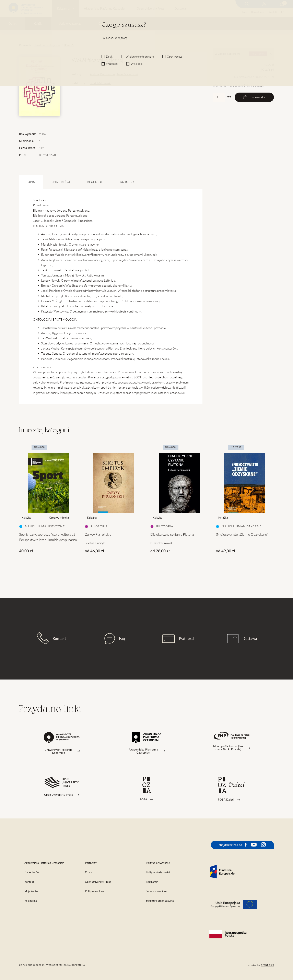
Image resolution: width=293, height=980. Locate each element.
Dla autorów (258, 12)
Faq (115, 639)
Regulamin (152, 882)
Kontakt (273, 12)
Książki (38, 24)
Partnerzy (91, 863)
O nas (244, 12)
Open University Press (150, 9)
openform (267, 965)
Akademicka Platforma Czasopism (105, 9)
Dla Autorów (32, 872)
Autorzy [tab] (127, 182)
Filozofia (69, 45)
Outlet (13, 24)
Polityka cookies (95, 891)
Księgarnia (63, 9)
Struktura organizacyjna (160, 901)
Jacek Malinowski (127, 74)
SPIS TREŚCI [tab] (61, 182)
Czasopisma (106, 24)
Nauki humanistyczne (47, 45)
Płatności (178, 639)
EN (283, 12)
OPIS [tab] (31, 182)
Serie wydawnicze (70, 24)
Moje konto (31, 891)
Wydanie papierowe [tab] (243, 54)
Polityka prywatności (158, 863)
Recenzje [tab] (95, 182)
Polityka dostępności (158, 872)
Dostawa (180, 9)
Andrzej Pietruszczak (103, 74)
